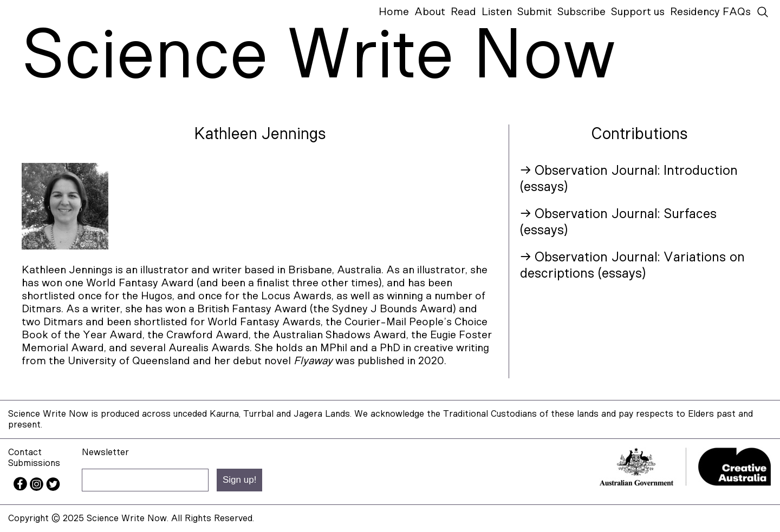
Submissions (34, 463)
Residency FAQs (710, 12)
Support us (638, 12)
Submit (535, 12)
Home (394, 12)
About (430, 12)
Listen (497, 12)
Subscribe (581, 12)
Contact (25, 452)
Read (463, 12)
